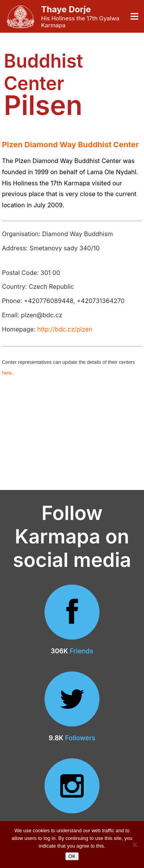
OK (72, 856)
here (7, 373)
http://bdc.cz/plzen (65, 329)
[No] (134, 845)
